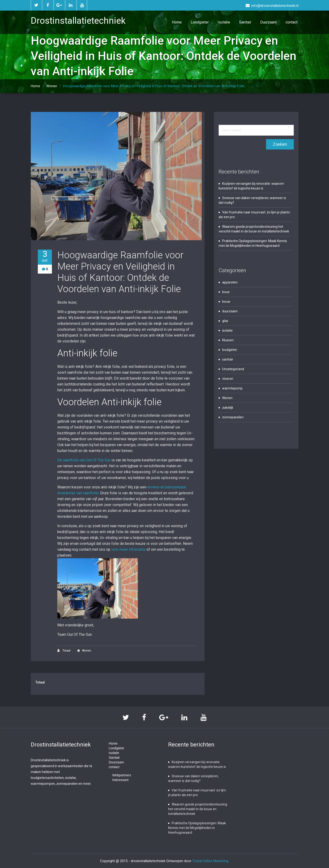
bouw (226, 302)
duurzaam (230, 311)
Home (177, 22)
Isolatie (224, 22)
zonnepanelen (233, 417)
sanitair (228, 359)
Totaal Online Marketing (210, 861)
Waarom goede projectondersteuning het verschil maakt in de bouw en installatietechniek (198, 809)
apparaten (230, 282)
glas (225, 321)
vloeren (228, 379)
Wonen (52, 86)
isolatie (227, 330)
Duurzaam (268, 22)
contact (292, 22)
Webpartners (122, 775)
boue (226, 292)
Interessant (120, 780)
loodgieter (230, 350)
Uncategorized (233, 369)
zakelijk (228, 408)
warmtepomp (232, 388)
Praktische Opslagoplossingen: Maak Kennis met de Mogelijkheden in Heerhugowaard (197, 828)
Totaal (64, 650)
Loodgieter (200, 22)
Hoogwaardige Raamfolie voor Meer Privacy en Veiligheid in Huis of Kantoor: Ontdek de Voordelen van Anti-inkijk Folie (154, 86)
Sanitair (245, 22)
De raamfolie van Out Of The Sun (84, 460)
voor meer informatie (128, 549)
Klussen (228, 340)
